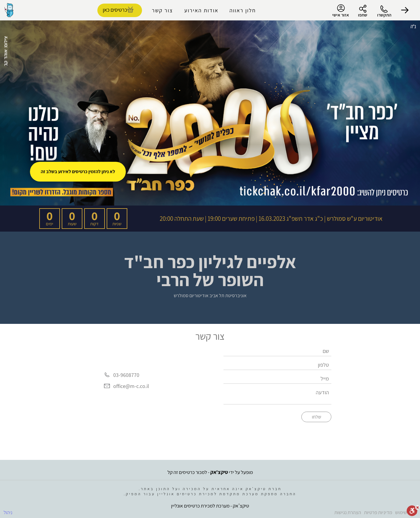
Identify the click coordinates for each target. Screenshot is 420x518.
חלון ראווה (243, 10)
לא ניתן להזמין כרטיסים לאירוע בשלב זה (78, 172)
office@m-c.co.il (131, 386)
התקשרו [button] (384, 15)
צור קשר (162, 10)
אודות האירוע (201, 10)
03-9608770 (126, 375)
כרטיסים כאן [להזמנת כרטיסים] (115, 10)
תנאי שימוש (406, 512)
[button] (405, 10)
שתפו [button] (363, 15)
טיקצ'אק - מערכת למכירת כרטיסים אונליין (210, 506)
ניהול (8, 512)
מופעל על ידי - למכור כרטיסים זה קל (210, 472)
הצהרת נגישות (348, 512)
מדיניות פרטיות (378, 512)
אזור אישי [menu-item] (341, 11)
